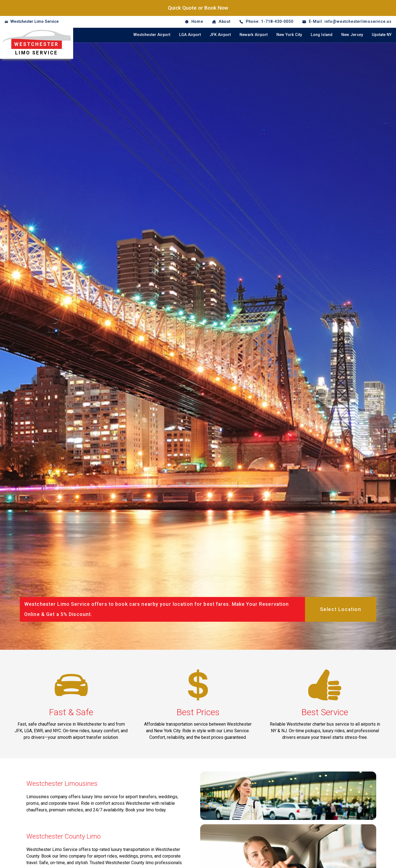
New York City (289, 35)
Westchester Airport (152, 35)
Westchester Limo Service (35, 22)
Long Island (322, 35)
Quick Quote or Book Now (198, 8)
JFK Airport (220, 35)
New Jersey (352, 35)
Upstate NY (382, 35)
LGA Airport (190, 35)
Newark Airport (254, 35)
